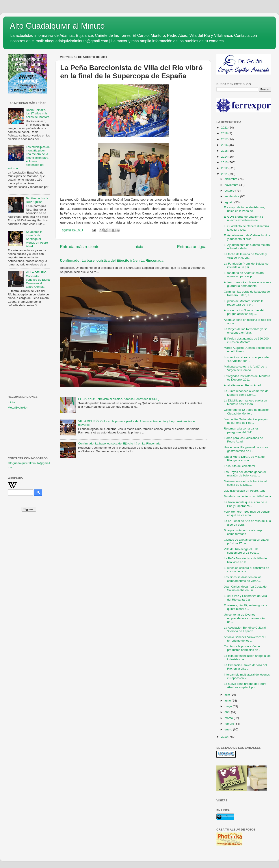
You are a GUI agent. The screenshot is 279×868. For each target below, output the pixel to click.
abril (228, 712)
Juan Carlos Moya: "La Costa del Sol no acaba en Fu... (246, 588)
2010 (225, 737)
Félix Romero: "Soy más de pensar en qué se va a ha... (247, 513)
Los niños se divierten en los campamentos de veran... (243, 579)
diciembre (231, 179)
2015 (225, 151)
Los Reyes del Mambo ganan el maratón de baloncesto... (245, 474)
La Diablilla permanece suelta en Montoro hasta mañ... (246, 402)
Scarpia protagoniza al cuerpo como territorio (244, 532)
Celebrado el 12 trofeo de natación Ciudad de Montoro (247, 412)
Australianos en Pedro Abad (242, 385)
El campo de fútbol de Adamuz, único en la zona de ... (245, 209)
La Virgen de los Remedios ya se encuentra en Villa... (246, 331)
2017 (225, 139)
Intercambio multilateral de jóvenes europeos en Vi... (247, 676)
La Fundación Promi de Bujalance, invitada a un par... (247, 265)
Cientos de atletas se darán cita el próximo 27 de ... (246, 541)
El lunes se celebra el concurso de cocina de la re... (247, 570)
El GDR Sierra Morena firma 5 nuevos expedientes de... (244, 218)
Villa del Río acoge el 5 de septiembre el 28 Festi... (241, 551)
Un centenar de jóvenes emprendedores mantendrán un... (244, 618)
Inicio (138, 247)
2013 (225, 162)
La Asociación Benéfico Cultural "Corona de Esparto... (245, 629)
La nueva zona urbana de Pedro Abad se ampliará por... (245, 686)
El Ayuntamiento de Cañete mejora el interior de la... (247, 247)
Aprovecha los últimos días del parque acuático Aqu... (244, 312)
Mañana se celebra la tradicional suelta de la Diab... (245, 483)
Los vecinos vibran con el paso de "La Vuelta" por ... (246, 359)
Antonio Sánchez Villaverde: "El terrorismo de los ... (245, 639)
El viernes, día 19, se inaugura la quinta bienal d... (246, 607)
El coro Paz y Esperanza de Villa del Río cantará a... (246, 598)
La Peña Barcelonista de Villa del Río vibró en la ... (246, 560)
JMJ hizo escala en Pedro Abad (245, 491)
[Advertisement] (29, 332)
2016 (225, 145)
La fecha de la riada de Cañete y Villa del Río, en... (245, 256)
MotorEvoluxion (18, 408)
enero (229, 729)
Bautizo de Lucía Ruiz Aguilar (37, 200)
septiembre (232, 196)
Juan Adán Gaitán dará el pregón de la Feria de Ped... (246, 421)
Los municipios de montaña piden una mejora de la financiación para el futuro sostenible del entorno (29, 158)
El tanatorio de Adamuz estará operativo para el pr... (244, 275)
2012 (225, 168)
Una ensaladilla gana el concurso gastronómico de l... (246, 449)
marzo (229, 718)
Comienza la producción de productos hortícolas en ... (243, 648)
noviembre (232, 185)
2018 (225, 133)
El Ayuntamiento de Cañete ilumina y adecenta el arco (247, 237)
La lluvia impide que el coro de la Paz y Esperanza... (246, 504)
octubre (230, 191)
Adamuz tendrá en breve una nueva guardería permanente (248, 284)
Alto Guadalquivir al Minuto (57, 26)
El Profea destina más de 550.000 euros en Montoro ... (246, 340)
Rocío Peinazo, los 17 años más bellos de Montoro (38, 113)
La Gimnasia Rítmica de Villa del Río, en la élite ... (245, 667)
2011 (225, 174)
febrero (230, 724)
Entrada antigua (192, 247)
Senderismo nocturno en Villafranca (247, 496)
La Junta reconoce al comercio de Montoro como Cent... (246, 393)
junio (228, 701)
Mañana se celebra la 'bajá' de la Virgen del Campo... (246, 368)
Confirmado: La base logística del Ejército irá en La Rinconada (112, 260)
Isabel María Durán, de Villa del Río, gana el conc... (245, 458)
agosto (229, 202)
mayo (229, 706)
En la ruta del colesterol (239, 466)
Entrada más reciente (80, 247)
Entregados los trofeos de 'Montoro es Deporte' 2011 (247, 378)
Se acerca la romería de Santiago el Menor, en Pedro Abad (37, 239)
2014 (225, 157)
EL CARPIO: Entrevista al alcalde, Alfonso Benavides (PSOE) (119, 399)
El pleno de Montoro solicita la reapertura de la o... (244, 303)
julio (228, 695)
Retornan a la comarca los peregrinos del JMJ (241, 430)
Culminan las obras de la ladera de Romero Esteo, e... (247, 293)
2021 (225, 128)
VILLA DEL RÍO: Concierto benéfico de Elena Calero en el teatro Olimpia (38, 280)
